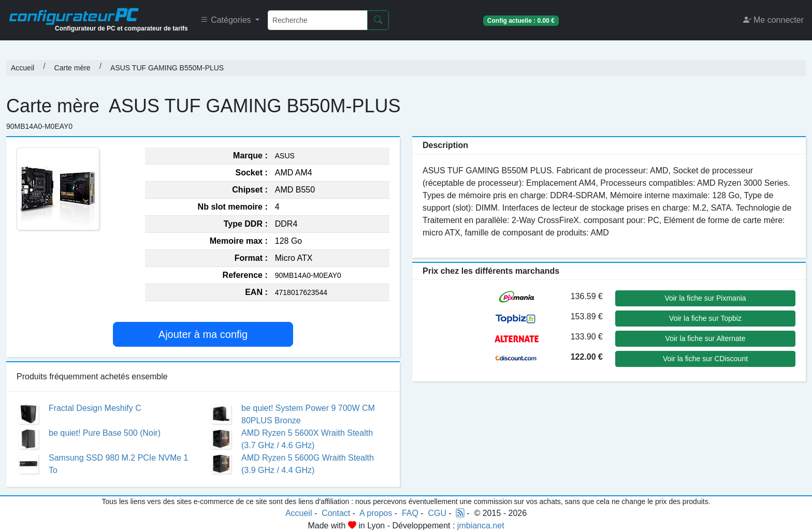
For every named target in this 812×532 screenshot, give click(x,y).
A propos (376, 513)
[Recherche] (318, 20)
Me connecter (773, 20)
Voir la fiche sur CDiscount (705, 359)
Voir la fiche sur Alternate (706, 338)
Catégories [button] (227, 20)
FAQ (410, 513)
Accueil (23, 68)
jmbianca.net (481, 526)
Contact (336, 513)
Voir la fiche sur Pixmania (705, 298)
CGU (438, 513)
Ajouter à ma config (203, 334)
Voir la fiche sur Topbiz (705, 318)
